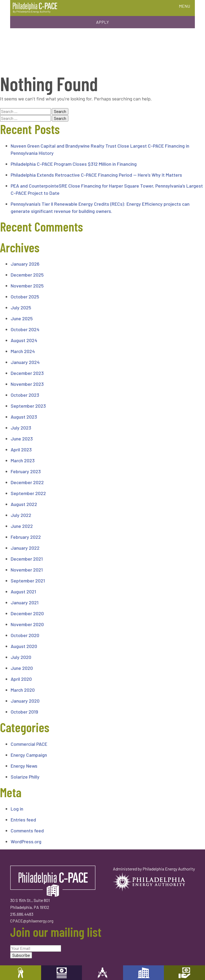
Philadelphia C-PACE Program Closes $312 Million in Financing (74, 164)
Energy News (24, 766)
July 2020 (21, 657)
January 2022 (25, 548)
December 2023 (27, 373)
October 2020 (25, 635)
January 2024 (25, 362)
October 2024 (25, 329)
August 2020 (24, 646)
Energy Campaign (29, 755)
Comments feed (27, 831)
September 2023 (28, 406)
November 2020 (27, 624)
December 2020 (27, 613)
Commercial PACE (29, 744)
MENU (184, 6)
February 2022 (26, 537)
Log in (17, 809)
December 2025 (27, 275)
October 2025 (25, 297)
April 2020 (21, 679)
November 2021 (27, 570)
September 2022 (28, 493)
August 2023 (24, 417)
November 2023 (27, 384)
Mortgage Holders (184, 973)
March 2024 (23, 351)
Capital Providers (62, 973)
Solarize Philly (25, 777)
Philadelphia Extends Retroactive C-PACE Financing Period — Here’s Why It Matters (96, 175)
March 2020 (23, 690)
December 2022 (27, 482)
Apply (102, 22)
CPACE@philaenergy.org (32, 921)
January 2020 (25, 701)
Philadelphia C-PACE (35, 8)
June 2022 (22, 526)
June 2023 (22, 439)
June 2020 (22, 668)
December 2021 (27, 559)
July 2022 (21, 515)
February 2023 (26, 471)
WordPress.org (26, 841)
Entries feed (23, 820)
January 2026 (25, 264)
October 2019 (24, 712)
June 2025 (22, 318)
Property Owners (21, 973)
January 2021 (25, 602)
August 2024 (24, 340)
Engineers (102, 973)
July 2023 (21, 428)
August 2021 (23, 592)
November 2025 (27, 286)
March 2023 (23, 460)
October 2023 (25, 395)
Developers (144, 973)
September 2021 (28, 581)
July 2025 (21, 307)
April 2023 (21, 449)
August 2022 (24, 504)
